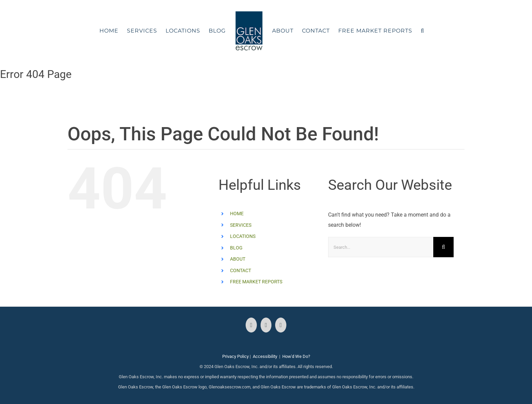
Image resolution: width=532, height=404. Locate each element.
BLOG (236, 248)
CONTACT (241, 270)
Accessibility (265, 356)
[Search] (443, 247)
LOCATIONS (243, 236)
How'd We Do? (296, 356)
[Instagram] (266, 325)
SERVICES (241, 225)
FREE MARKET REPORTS (256, 282)
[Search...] (381, 247)
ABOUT (238, 259)
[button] (422, 31)
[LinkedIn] (281, 325)
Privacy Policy (235, 356)
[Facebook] (251, 325)
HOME (237, 214)
